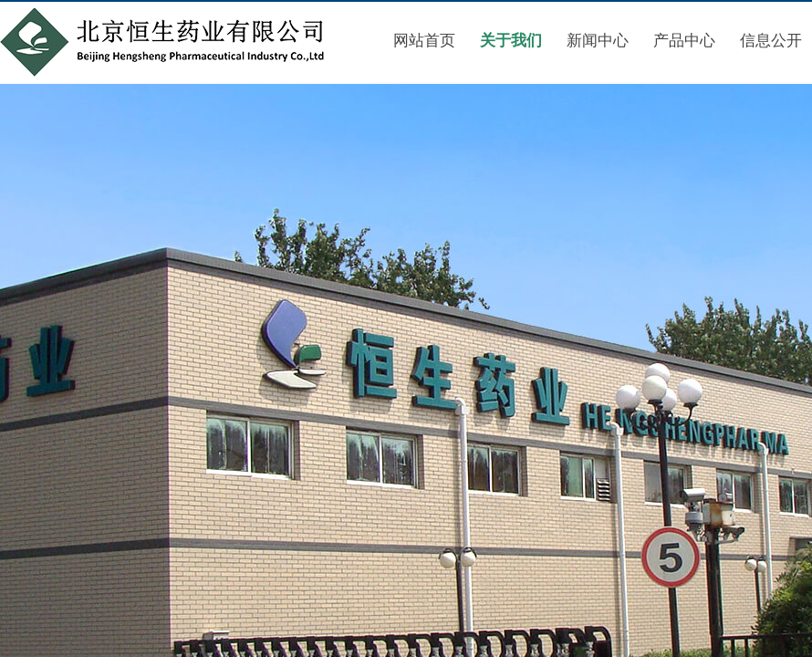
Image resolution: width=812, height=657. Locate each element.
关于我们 (511, 41)
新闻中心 (598, 41)
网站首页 (424, 41)
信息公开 (771, 41)
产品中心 (684, 41)
